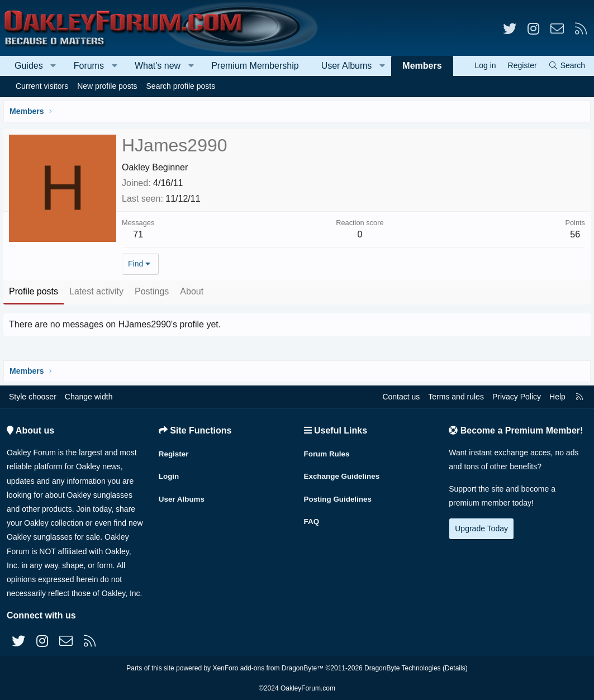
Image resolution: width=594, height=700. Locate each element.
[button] (53, 66)
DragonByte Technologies (403, 668)
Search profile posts (181, 86)
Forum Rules (328, 451)
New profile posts (107, 86)
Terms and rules (456, 397)
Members (422, 66)
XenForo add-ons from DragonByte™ (268, 668)
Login (169, 473)
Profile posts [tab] (36, 291)
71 (140, 234)
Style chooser (33, 397)
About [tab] (194, 291)
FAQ (312, 517)
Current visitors (42, 86)
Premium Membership (255, 66)
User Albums (347, 66)
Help (557, 397)
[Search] (567, 66)
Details (455, 668)
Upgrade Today (481, 528)
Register (174, 451)
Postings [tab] (154, 291)
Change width (89, 397)
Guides (29, 66)
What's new (158, 66)
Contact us (401, 397)
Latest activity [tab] (99, 291)
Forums (89, 66)
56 (573, 234)
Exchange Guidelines (344, 473)
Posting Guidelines (339, 495)
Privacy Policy (517, 397)
